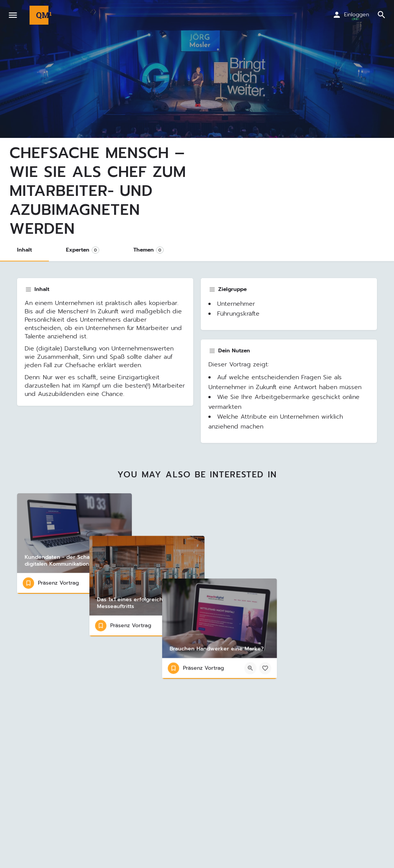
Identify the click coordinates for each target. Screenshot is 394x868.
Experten (83, 250)
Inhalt (24, 250)
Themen (149, 250)
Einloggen (356, 15)
